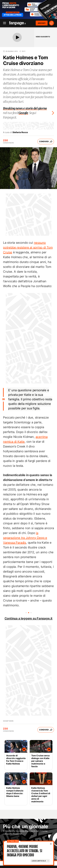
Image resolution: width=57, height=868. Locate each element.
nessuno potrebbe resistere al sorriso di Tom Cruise (28, 247)
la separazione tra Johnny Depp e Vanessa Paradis (25, 538)
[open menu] (3, 23)
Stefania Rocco (20, 132)
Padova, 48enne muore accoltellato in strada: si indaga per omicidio (24, 851)
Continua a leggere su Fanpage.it (29, 618)
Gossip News (8, 721)
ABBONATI (42, 23)
